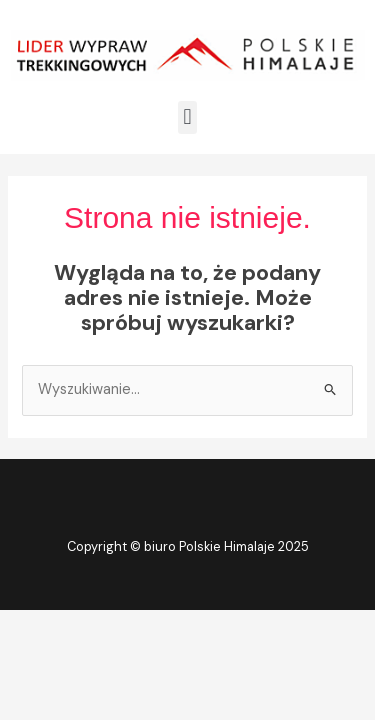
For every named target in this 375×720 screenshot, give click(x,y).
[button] (187, 117)
